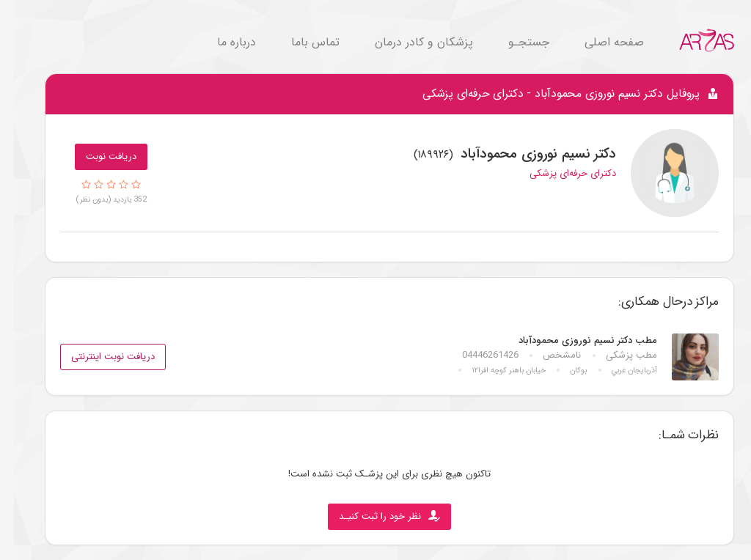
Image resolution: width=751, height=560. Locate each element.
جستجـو (515, 42)
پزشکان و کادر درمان (410, 42)
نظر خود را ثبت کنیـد (375, 516)
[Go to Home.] (693, 40)
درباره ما (223, 42)
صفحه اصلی (600, 42)
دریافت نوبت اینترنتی (99, 357)
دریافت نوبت (97, 156)
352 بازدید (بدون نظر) (98, 199)
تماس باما (301, 42)
